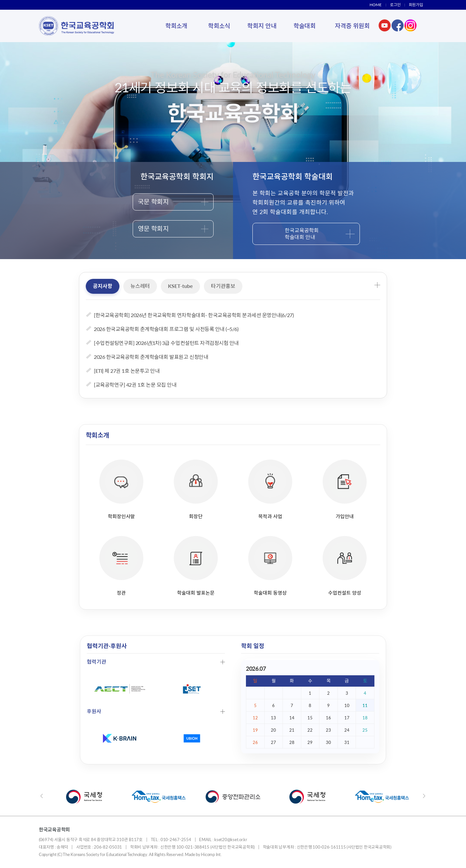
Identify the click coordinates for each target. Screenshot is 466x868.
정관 (121, 566)
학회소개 (176, 26)
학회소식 (219, 26)
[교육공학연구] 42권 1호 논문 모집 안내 (135, 385)
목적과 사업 (270, 489)
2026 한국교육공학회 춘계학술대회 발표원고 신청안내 (151, 357)
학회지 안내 (262, 26)
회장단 (196, 489)
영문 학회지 (173, 228)
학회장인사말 (121, 489)
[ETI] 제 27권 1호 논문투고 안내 (127, 371)
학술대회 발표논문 (196, 566)
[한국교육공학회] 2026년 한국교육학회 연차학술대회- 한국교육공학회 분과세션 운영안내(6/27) (194, 315)
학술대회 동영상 (270, 566)
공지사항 (103, 286)
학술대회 (305, 26)
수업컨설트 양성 (345, 566)
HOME (376, 5)
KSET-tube (180, 286)
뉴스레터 (140, 286)
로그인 (395, 5)
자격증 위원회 (352, 26)
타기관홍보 (223, 286)
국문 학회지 (173, 202)
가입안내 (345, 489)
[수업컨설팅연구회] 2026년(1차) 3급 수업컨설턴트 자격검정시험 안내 (166, 343)
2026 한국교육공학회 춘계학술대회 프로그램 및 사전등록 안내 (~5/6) (166, 329)
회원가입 (416, 5)
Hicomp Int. (211, 854)
